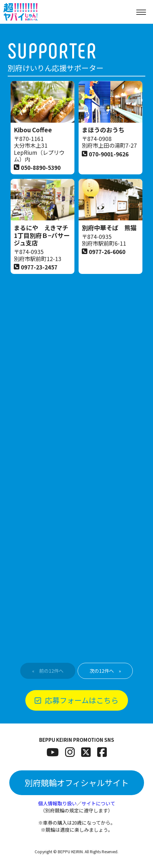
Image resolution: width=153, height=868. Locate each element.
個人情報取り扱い (57, 803)
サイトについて (98, 803)
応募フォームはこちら (76, 700)
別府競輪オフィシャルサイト (77, 783)
